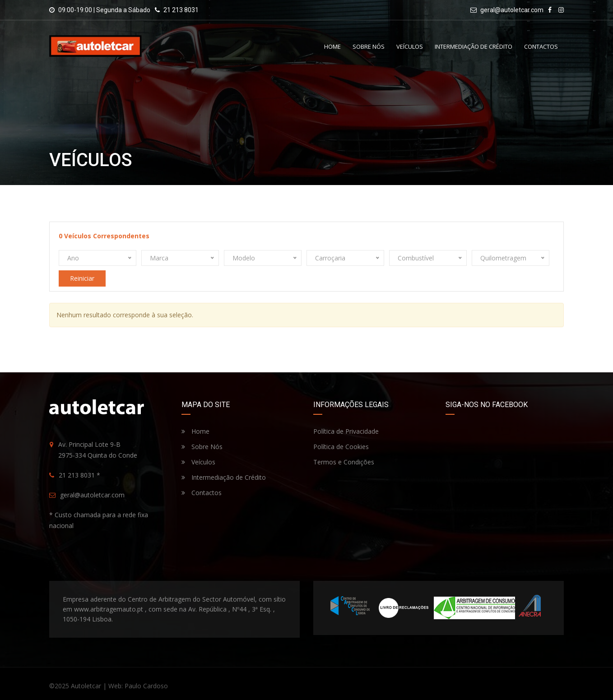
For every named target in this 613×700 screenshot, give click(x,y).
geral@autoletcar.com (512, 10)
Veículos (410, 46)
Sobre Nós (369, 46)
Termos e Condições (344, 462)
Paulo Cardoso (146, 686)
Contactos (541, 46)
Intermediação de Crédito (474, 46)
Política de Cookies (341, 447)
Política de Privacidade (346, 431)
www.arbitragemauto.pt (109, 609)
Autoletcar (86, 686)
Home (332, 46)
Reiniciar (82, 278)
